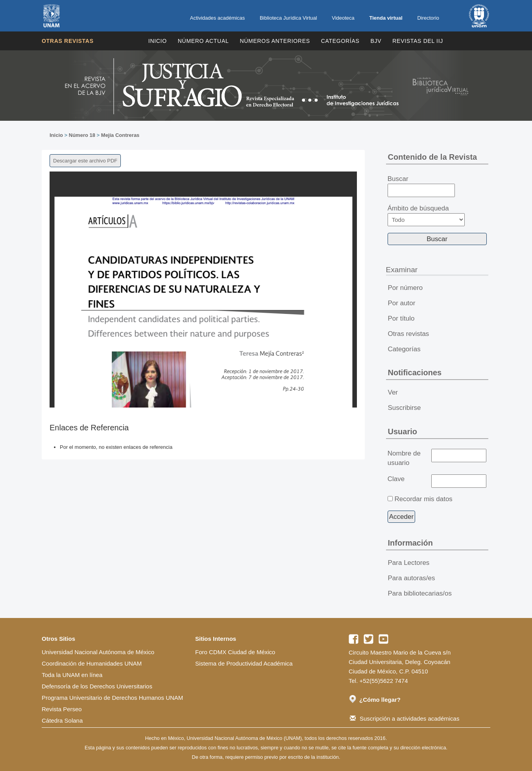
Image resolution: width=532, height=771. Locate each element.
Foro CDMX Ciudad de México (235, 652)
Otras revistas (68, 41)
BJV (376, 41)
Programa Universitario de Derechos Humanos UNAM (112, 698)
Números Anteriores (275, 41)
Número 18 (82, 135)
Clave (396, 479)
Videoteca (343, 18)
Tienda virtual (386, 18)
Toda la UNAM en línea (72, 675)
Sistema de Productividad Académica (244, 663)
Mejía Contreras (120, 135)
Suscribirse (405, 408)
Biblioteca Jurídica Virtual (288, 18)
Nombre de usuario (404, 458)
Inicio (158, 41)
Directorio (428, 18)
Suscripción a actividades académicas (405, 718)
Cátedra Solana (62, 720)
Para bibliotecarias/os (420, 593)
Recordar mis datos (423, 499)
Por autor (402, 303)
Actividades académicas (217, 18)
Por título (401, 318)
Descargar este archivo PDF (85, 161)
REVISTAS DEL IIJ (418, 41)
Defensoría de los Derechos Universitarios (97, 686)
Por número (405, 288)
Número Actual (203, 41)
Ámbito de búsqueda (426, 215)
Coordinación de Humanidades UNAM (92, 663)
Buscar (421, 186)
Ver (393, 392)
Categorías (340, 41)
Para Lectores (409, 563)
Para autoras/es (412, 578)
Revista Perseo (62, 709)
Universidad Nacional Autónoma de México (98, 652)
